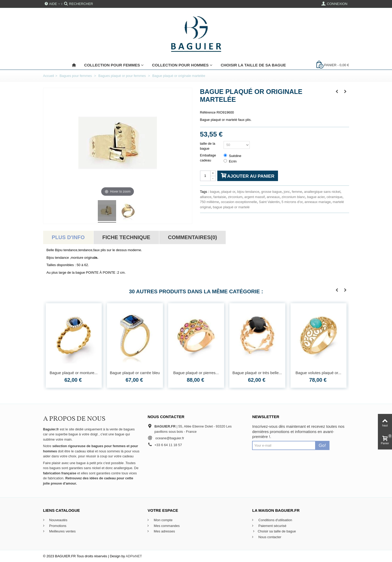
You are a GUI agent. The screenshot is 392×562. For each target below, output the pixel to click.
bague (215, 192)
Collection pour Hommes (180, 65)
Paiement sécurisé (272, 526)
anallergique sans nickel (322, 192)
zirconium (235, 197)
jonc (287, 192)
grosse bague (272, 192)
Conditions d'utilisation (275, 520)
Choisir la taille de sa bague (253, 65)
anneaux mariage (317, 202)
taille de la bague (208, 146)
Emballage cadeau (208, 158)
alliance (206, 197)
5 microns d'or (292, 202)
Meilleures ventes (62, 531)
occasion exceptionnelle (239, 202)
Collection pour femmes (112, 65)
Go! (322, 445)
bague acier (316, 197)
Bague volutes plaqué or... (318, 373)
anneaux (273, 197)
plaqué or (228, 192)
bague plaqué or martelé (231, 207)
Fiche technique (126, 237)
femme (297, 192)
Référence (208, 112)
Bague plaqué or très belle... (257, 373)
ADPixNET (134, 556)
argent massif (254, 197)
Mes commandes (166, 526)
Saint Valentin (269, 202)
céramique (335, 197)
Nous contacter (269, 537)
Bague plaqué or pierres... (196, 373)
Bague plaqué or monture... (74, 373)
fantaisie (220, 197)
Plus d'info (68, 237)
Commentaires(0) (192, 237)
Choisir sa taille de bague (274, 531)
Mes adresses (164, 531)
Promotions (57, 526)
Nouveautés (58, 520)
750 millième (210, 202)
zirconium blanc (293, 197)
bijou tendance (248, 192)
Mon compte (163, 520)
